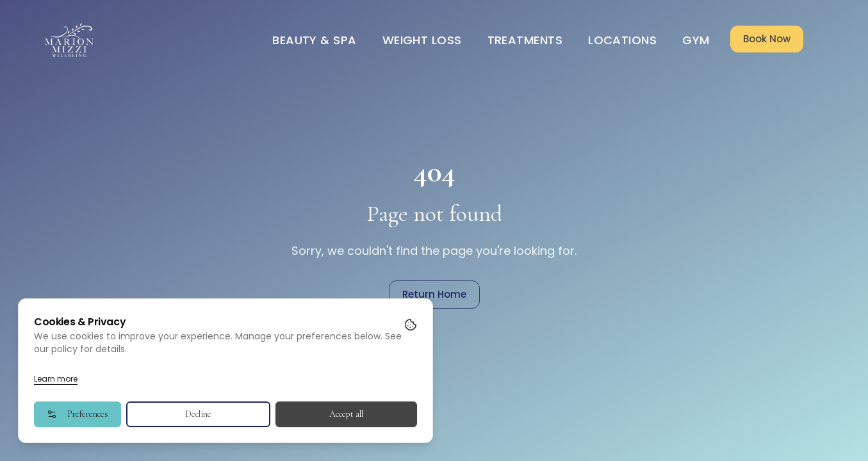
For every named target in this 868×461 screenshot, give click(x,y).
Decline (198, 414)
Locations (622, 40)
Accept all (346, 414)
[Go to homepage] (70, 40)
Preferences (78, 414)
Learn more (56, 379)
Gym (696, 40)
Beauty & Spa (314, 40)
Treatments (525, 40)
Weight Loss (422, 40)
